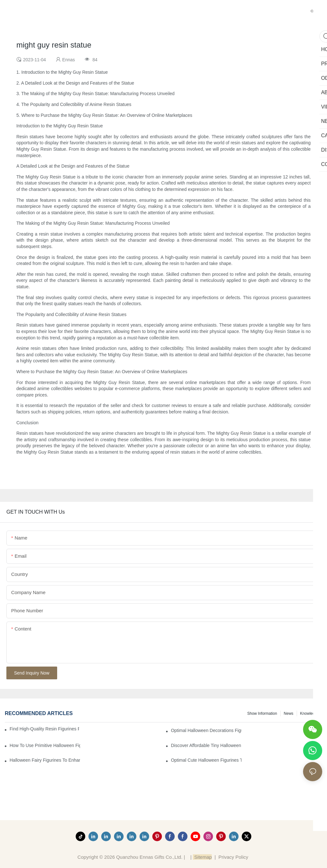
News (289, 713)
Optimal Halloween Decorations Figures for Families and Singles (206, 730)
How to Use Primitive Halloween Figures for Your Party (45, 745)
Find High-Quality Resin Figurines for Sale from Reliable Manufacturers (44, 729)
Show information (262, 713)
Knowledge (310, 713)
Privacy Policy (233, 857)
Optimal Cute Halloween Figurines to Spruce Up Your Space (206, 760)
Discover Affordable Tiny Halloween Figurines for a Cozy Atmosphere (206, 745)
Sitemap (202, 857)
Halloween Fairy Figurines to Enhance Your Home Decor (45, 760)
